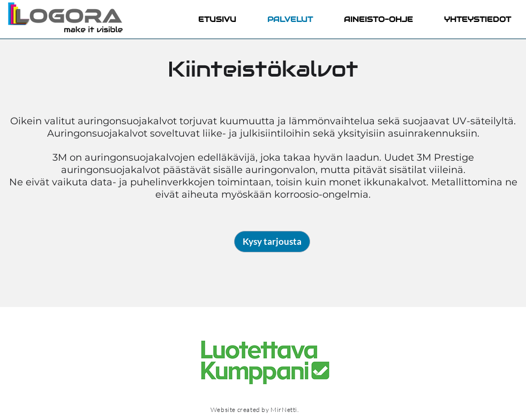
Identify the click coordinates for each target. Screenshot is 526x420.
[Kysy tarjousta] (272, 242)
